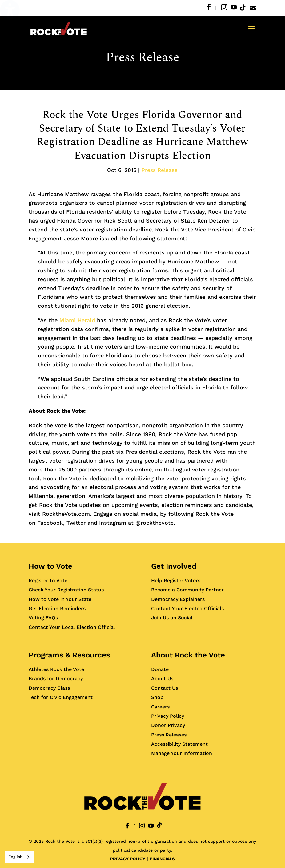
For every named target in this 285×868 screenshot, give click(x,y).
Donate (160, 669)
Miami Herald (77, 320)
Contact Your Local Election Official (72, 627)
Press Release (142, 58)
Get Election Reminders (57, 608)
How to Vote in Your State (60, 599)
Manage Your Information (182, 753)
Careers (160, 707)
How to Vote (50, 566)
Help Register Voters (176, 580)
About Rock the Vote (188, 655)
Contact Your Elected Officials (187, 608)
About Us (162, 679)
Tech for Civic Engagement (61, 697)
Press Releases (169, 735)
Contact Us (165, 688)
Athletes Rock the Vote (56, 669)
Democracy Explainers (178, 599)
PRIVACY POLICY (128, 859)
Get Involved (174, 566)
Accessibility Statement (179, 744)
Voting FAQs (43, 618)
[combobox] (19, 857)
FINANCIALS (162, 859)
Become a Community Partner (187, 590)
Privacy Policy (168, 716)
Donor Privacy (168, 725)
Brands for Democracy (56, 679)
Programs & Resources (69, 655)
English (15, 857)
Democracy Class (49, 688)
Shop (157, 697)
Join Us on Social (172, 618)
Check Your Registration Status (66, 590)
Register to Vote (48, 580)
